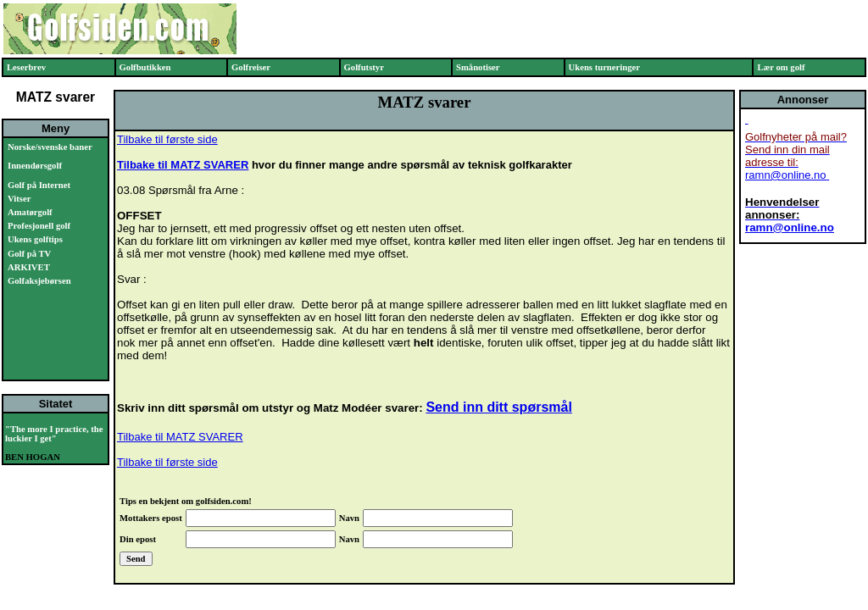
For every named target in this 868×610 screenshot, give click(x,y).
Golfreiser (251, 67)
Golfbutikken (145, 67)
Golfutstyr (364, 67)
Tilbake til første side (167, 139)
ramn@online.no (786, 175)
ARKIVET (29, 267)
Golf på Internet (39, 185)
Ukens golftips (35, 239)
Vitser (19, 199)
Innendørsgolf (35, 166)
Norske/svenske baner (50, 147)
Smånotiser (478, 67)
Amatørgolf (30, 212)
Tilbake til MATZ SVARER (183, 165)
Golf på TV (29, 254)
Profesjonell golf (39, 226)
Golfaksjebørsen (39, 281)
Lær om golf (781, 67)
